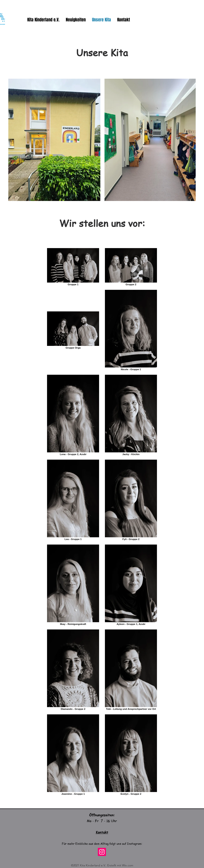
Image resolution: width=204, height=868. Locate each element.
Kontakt (102, 832)
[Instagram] (102, 852)
